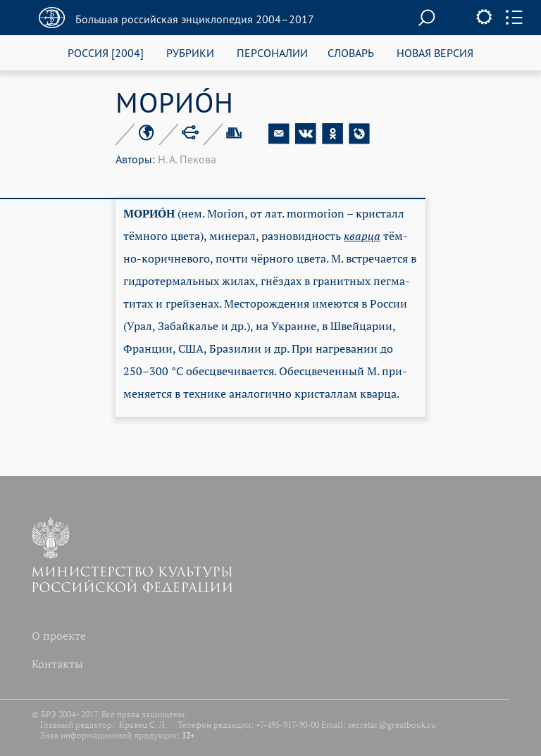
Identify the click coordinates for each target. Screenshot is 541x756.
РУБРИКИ (190, 52)
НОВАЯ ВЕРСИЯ (435, 52)
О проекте (59, 636)
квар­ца (362, 236)
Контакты (57, 664)
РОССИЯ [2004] (106, 52)
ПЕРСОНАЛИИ (272, 52)
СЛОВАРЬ (351, 52)
